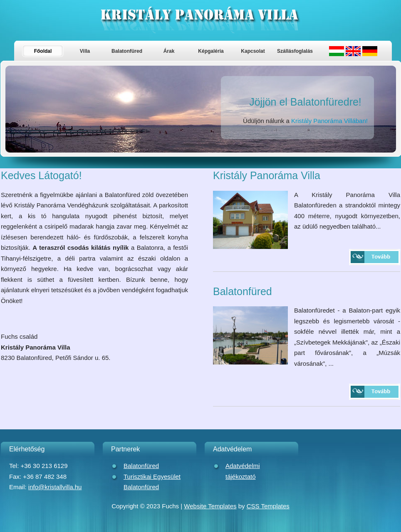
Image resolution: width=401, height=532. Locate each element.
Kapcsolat (253, 51)
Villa (85, 51)
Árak (169, 51)
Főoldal (43, 51)
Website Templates (210, 506)
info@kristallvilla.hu (55, 487)
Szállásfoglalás (295, 51)
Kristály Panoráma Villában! (329, 121)
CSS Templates (268, 506)
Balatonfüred (127, 51)
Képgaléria (211, 51)
